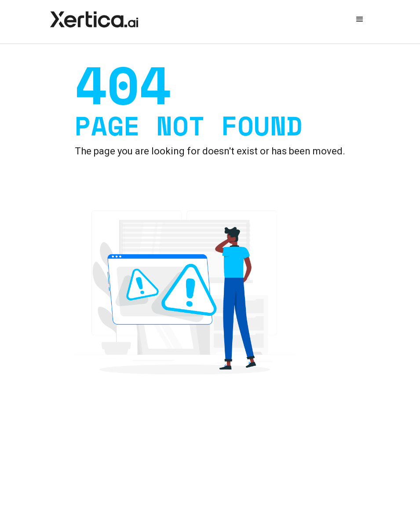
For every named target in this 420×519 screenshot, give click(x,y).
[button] (360, 19)
